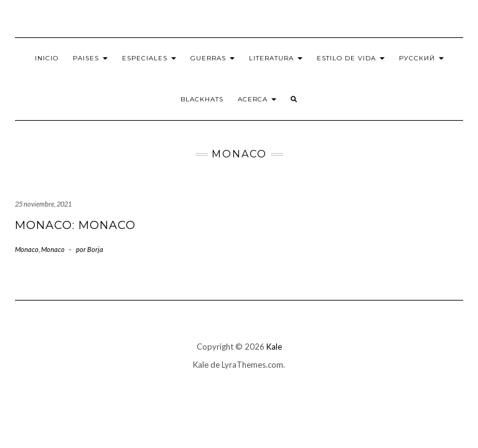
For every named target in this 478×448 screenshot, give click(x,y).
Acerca (257, 99)
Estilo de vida (351, 58)
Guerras (213, 58)
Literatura (276, 58)
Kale (274, 347)
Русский (421, 58)
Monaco (27, 249)
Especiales (149, 58)
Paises (90, 58)
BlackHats (202, 99)
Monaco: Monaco (75, 225)
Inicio (47, 58)
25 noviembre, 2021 (43, 204)
